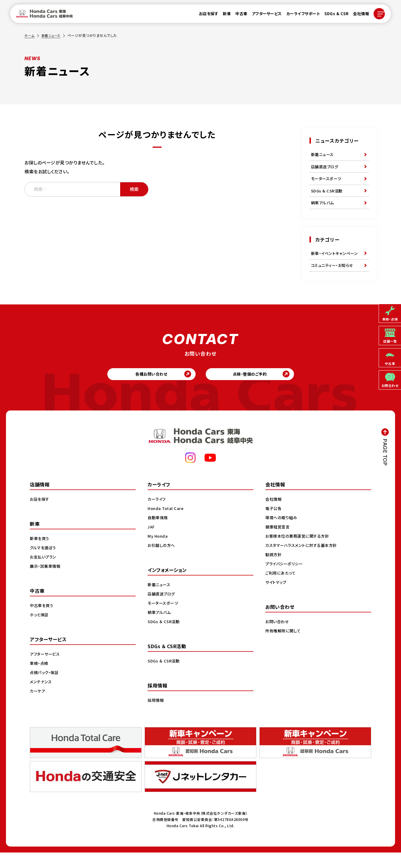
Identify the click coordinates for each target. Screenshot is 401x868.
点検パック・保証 (45, 687)
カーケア (38, 706)
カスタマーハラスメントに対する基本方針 (304, 560)
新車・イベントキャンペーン (336, 262)
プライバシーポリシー (285, 579)
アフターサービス (263, 15)
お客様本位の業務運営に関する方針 (299, 551)
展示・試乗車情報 (46, 581)
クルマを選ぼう (44, 563)
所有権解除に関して (284, 646)
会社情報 (357, 15)
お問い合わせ (278, 637)
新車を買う (40, 553)
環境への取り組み (282, 533)
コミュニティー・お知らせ (334, 276)
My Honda (158, 551)
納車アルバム (323, 210)
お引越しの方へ (162, 560)
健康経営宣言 (278, 542)
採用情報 (156, 715)
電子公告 (274, 523)
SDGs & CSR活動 (328, 196)
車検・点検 (40, 678)
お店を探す (205, 15)
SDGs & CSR (333, 15)
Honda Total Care (167, 523)
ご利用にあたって (281, 588)
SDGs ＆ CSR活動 (164, 637)
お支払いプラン (44, 572)
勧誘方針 (274, 570)
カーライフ (157, 514)
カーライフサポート (300, 15)
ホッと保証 (40, 630)
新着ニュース (52, 35)
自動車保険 (158, 533)
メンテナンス (41, 697)
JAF (152, 542)
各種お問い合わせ (147, 387)
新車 (223, 15)
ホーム (30, 35)
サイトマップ (277, 597)
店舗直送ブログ (326, 169)
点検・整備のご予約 (254, 387)
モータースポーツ (327, 183)
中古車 (238, 15)
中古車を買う (42, 620)
